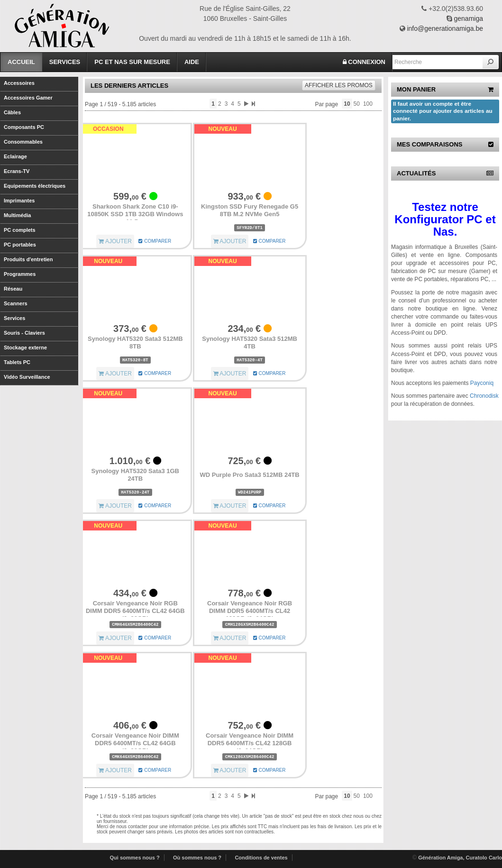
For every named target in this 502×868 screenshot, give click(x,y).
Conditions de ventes (261, 858)
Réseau (13, 289)
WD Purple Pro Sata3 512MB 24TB (249, 475)
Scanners (16, 303)
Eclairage (15, 156)
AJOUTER (115, 241)
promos (339, 85)
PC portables (20, 245)
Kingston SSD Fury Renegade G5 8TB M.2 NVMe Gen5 (250, 210)
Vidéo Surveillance (27, 377)
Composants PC (24, 127)
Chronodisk (484, 396)
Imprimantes (19, 201)
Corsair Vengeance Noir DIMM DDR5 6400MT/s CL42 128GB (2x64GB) (250, 743)
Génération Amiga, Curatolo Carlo (460, 858)
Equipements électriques (35, 186)
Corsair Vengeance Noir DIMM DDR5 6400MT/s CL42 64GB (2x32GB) (135, 743)
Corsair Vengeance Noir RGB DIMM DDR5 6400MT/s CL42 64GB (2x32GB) (135, 611)
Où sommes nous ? (197, 858)
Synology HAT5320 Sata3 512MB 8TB (135, 343)
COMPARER (155, 241)
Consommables (23, 142)
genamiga (469, 18)
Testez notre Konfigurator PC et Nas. (445, 219)
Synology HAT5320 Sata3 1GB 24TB (135, 475)
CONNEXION (364, 62)
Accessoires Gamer (28, 98)
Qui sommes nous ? (135, 858)
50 (357, 104)
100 (368, 104)
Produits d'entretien (28, 259)
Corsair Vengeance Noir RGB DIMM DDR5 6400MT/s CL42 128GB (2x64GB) (250, 611)
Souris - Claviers (24, 333)
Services (65, 62)
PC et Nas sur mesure (132, 62)
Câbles (12, 112)
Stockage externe (25, 347)
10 (347, 104)
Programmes (20, 274)
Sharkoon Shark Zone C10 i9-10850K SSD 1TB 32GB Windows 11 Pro (135, 214)
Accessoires (19, 83)
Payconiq (482, 383)
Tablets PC (17, 362)
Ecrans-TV (17, 171)
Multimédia (17, 215)
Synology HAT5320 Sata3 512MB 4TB (250, 343)
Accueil (21, 62)
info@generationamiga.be (445, 28)
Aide (192, 62)
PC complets (20, 230)
